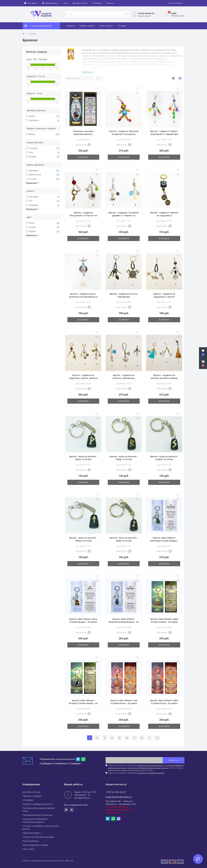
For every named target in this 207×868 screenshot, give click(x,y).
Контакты (111, 3)
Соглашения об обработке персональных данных (147, 767)
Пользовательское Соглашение (37, 814)
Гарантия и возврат (32, 795)
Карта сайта (28, 848)
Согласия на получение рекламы (151, 772)
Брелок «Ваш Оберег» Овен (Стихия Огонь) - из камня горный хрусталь (164, 702)
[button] (51, 3)
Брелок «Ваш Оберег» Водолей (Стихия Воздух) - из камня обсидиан (124, 621)
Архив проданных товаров (35, 844)
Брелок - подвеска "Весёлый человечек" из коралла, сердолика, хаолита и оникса (124, 133)
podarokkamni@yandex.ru (119, 796)
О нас (66, 3)
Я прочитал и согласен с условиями (136, 772)
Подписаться (174, 759)
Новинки (71, 26)
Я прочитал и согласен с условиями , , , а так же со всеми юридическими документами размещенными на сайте (146, 767)
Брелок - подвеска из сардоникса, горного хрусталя (164, 296)
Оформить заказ (178, 15)
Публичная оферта (32, 832)
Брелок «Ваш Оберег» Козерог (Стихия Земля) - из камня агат (83, 702)
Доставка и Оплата (80, 3)
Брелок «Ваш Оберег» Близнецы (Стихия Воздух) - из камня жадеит (164, 539)
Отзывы (122, 26)
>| (157, 737)
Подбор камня (87, 26)
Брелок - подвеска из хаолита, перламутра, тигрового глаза (124, 377)
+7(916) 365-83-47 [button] (116, 791)
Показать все (33, 183)
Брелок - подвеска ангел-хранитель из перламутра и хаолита (83, 296)
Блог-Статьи (107, 26)
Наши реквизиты (31, 840)
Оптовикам (97, 3)
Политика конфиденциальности (38, 803)
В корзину (83, 156)
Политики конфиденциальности (151, 764)
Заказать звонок (144, 16)
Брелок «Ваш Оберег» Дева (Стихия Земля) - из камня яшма (164, 621)
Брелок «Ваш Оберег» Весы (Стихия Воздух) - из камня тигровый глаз (83, 621)
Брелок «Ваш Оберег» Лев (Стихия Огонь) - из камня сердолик (124, 702)
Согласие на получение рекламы (38, 836)
